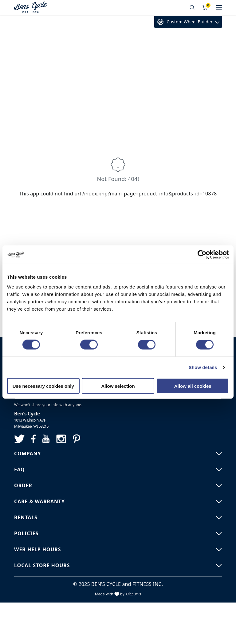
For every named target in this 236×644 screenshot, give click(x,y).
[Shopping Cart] (205, 8)
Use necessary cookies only (43, 386)
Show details (203, 367)
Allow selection (118, 386)
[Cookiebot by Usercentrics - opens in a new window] (202, 255)
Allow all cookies (193, 386)
